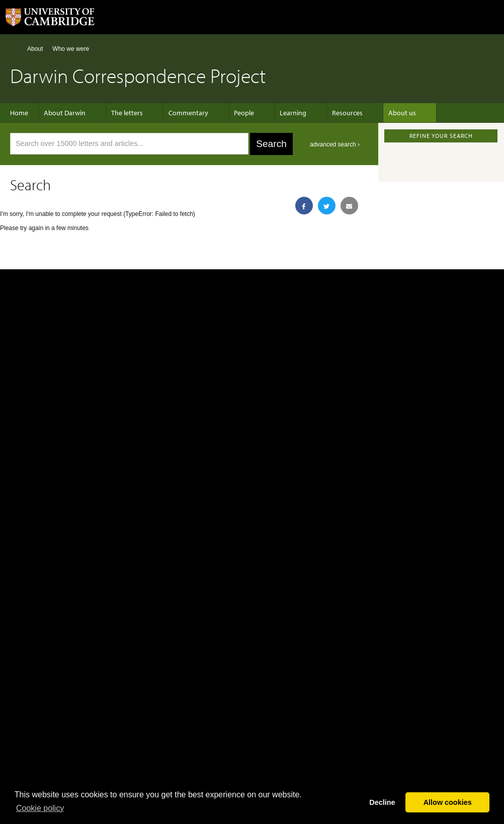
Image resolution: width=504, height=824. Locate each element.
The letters (127, 113)
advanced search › (335, 144)
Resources (327, 113)
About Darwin (70, 113)
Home (14, 49)
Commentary (183, 113)
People (234, 113)
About (35, 49)
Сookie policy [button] (40, 808)
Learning (278, 113)
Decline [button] (382, 802)
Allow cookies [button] (448, 802)
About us (377, 113)
